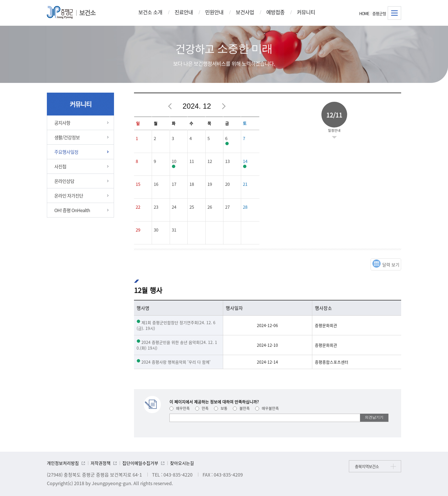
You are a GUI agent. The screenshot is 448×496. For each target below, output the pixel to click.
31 (174, 230)
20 (227, 184)
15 (138, 184)
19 (210, 184)
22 (138, 207)
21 (245, 184)
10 (174, 161)
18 (192, 184)
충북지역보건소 (367, 466)
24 (174, 207)
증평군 (60, 12)
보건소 (87, 12)
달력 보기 (391, 265)
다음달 (224, 106)
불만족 (241, 408)
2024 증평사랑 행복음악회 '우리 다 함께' (176, 362)
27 (227, 207)
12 (210, 161)
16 (156, 184)
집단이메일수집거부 (140, 463)
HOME (364, 13)
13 (227, 161)
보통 (221, 408)
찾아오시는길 (182, 463)
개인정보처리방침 (63, 463)
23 (156, 207)
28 (245, 207)
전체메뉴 (394, 13)
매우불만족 (267, 408)
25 (192, 207)
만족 (202, 408)
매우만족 (180, 408)
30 (156, 230)
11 (192, 161)
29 (138, 230)
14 (245, 161)
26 (210, 207)
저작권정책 (101, 463)
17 (174, 184)
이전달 (170, 106)
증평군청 (379, 13)
